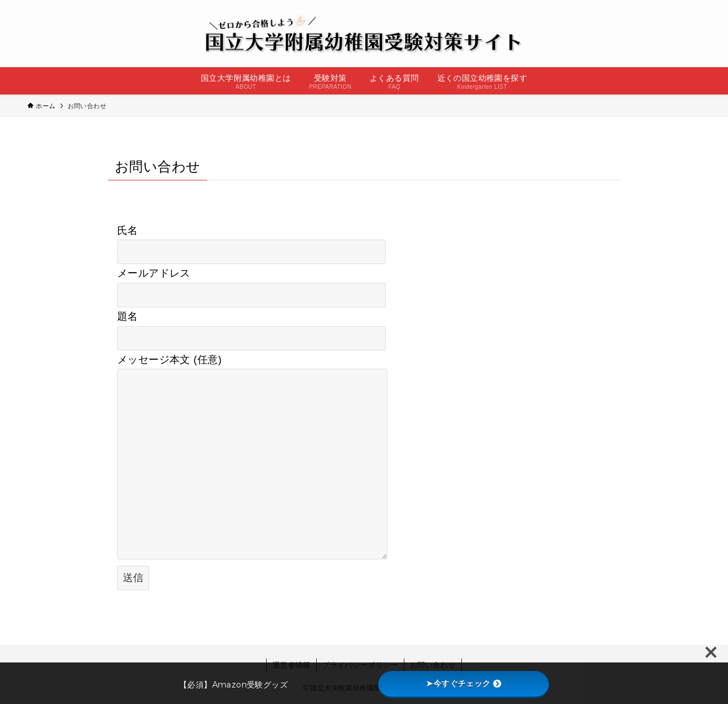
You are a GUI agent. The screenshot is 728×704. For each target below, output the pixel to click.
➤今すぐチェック (463, 684)
